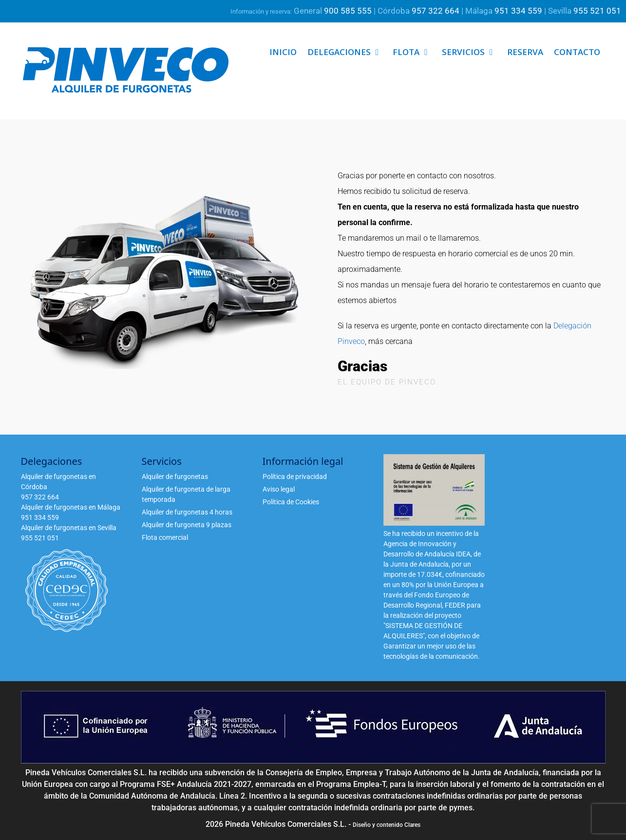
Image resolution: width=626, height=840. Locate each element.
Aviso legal (279, 489)
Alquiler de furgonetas (175, 477)
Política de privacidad (295, 477)
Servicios (472, 52)
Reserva (525, 52)
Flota (415, 52)
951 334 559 (518, 11)
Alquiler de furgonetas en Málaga (71, 507)
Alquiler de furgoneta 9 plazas (187, 525)
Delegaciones (348, 52)
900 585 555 (348, 11)
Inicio (283, 52)
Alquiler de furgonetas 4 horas (187, 512)
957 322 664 (436, 11)
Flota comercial (165, 537)
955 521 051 (597, 11)
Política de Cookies (291, 502)
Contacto (577, 52)
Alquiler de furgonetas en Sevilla (69, 528)
